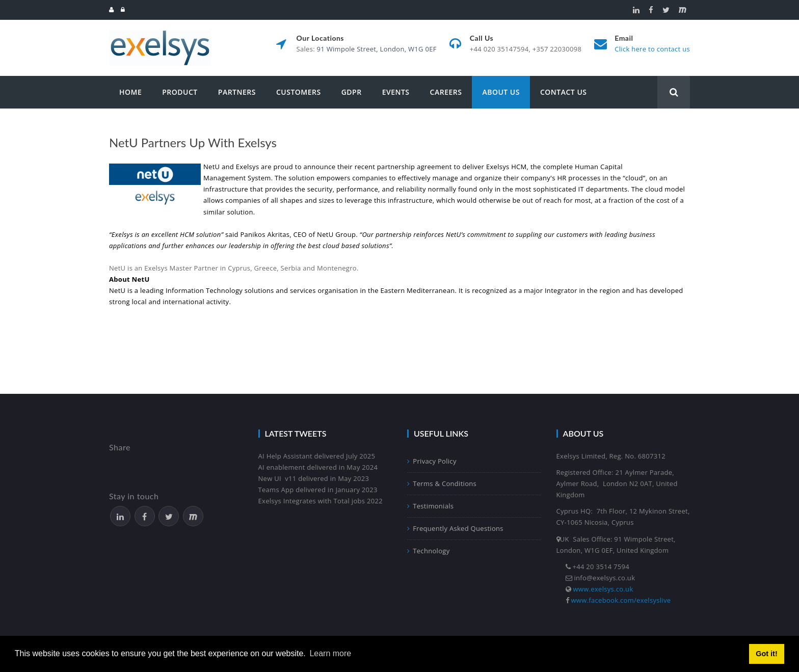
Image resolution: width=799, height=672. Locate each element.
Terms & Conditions (442, 483)
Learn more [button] (330, 653)
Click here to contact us (652, 49)
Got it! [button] (766, 654)
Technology (428, 551)
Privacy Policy (432, 461)
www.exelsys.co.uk (603, 589)
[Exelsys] (160, 34)
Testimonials (430, 506)
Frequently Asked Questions (455, 528)
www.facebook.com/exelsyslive (621, 600)
